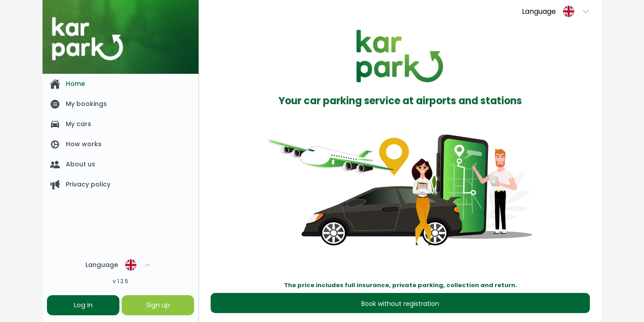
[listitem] (121, 84)
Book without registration (400, 304)
